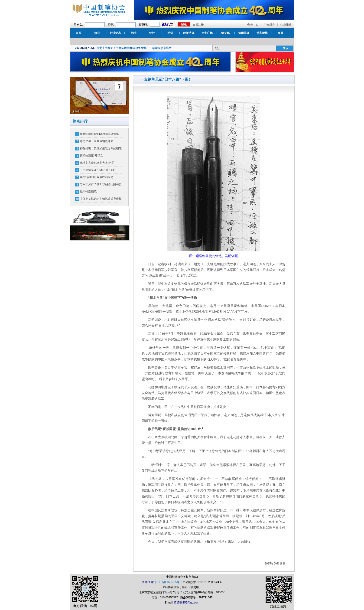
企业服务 (286, 25)
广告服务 (269, 25)
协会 (97, 33)
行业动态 (115, 33)
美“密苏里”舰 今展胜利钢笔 (96, 177)
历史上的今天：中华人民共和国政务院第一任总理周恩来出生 (134, 48)
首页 (79, 33)
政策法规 (189, 33)
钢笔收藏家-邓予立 (91, 156)
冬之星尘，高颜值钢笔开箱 (97, 141)
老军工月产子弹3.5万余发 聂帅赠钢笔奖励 (100, 185)
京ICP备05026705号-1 (168, 582)
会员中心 (253, 25)
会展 (280, 33)
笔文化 (225, 33)
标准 (134, 33)
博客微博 (262, 33)
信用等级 (244, 33)
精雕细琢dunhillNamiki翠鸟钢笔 (99, 134)
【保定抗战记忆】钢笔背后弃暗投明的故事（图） (101, 200)
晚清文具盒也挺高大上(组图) (97, 163)
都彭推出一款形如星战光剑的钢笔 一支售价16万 (101, 149)
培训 (170, 33)
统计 (152, 33)
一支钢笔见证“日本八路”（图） (99, 170)
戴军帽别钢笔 (88, 192)
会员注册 (198, 25)
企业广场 (207, 33)
